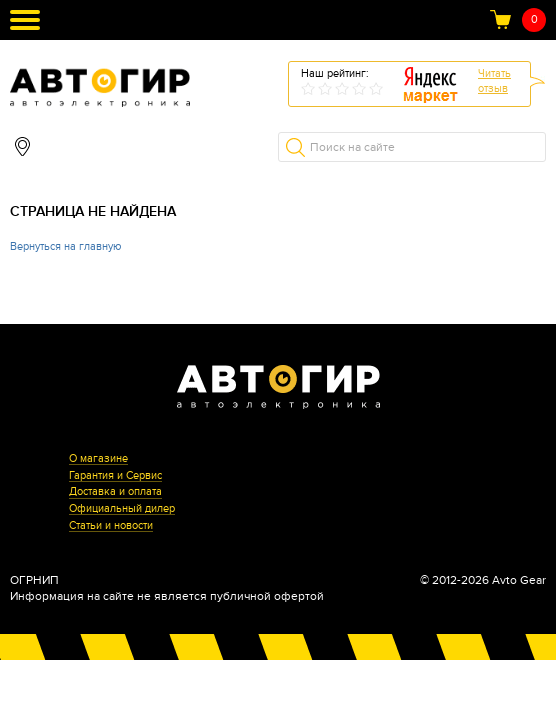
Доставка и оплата (115, 492)
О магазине (98, 459)
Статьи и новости (111, 526)
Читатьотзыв (494, 81)
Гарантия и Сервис (115, 476)
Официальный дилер (122, 509)
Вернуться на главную (65, 246)
